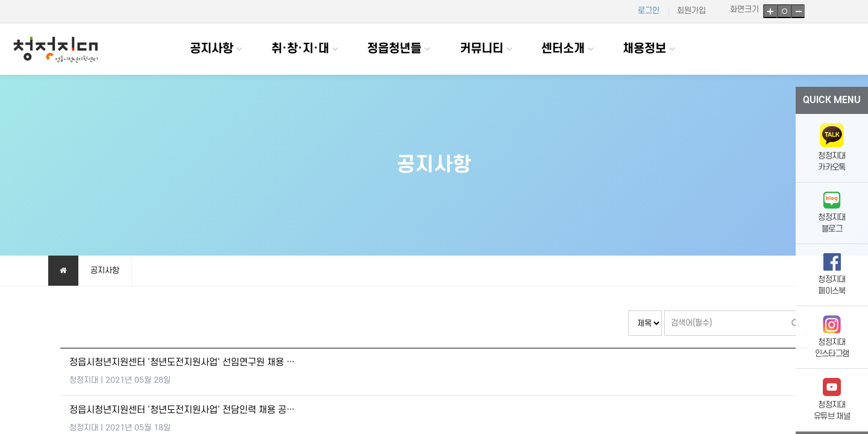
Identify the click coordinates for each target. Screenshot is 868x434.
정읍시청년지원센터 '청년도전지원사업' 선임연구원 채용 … (182, 363)
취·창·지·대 (300, 49)
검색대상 (628, 311)
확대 (770, 11)
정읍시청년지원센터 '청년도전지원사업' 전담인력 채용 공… (182, 410)
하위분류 (239, 49)
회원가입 (691, 11)
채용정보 (644, 49)
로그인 (649, 11)
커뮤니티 (482, 49)
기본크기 (784, 11)
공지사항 (212, 49)
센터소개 (563, 49)
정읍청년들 (394, 49)
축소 (798, 11)
